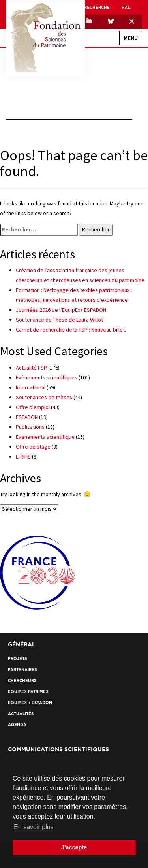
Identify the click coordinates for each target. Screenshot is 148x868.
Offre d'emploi (33, 407)
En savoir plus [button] (34, 827)
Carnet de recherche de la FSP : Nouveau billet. (71, 330)
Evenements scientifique (45, 437)
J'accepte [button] (74, 847)
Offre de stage (33, 447)
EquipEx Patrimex (28, 692)
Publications (30, 427)
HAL (126, 7)
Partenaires (22, 670)
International (31, 387)
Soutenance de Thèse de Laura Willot (59, 320)
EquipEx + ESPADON (30, 703)
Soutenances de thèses (44, 397)
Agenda (17, 725)
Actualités (21, 714)
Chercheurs (22, 681)
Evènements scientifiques (47, 377)
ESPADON (27, 417)
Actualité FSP (31, 368)
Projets (17, 659)
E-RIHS (23, 457)
